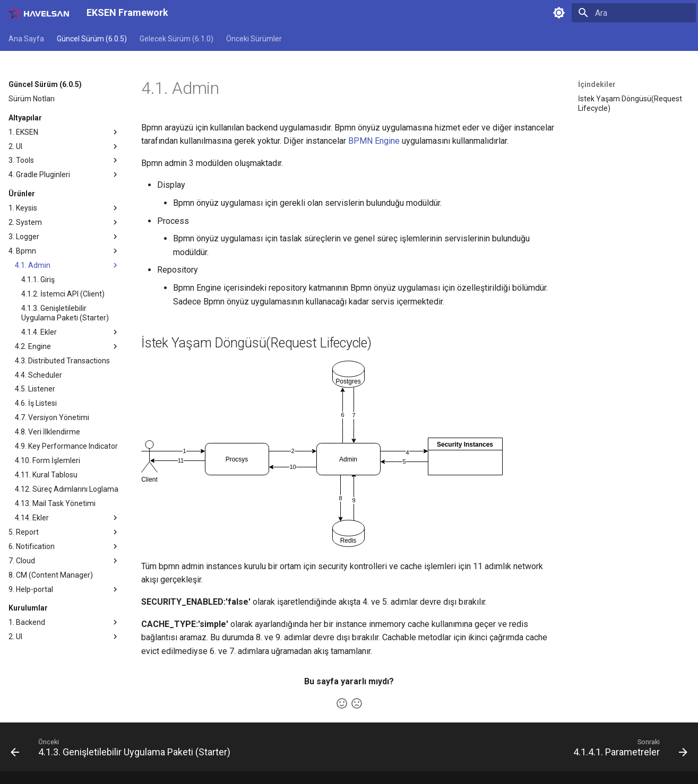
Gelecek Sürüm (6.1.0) (176, 39)
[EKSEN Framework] (39, 13)
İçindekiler (597, 84)
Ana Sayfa (26, 39)
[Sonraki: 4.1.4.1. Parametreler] (628, 750)
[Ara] (634, 13)
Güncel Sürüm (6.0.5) (92, 39)
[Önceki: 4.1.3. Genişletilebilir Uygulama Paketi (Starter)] (123, 750)
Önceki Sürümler (254, 39)
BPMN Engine (374, 141)
